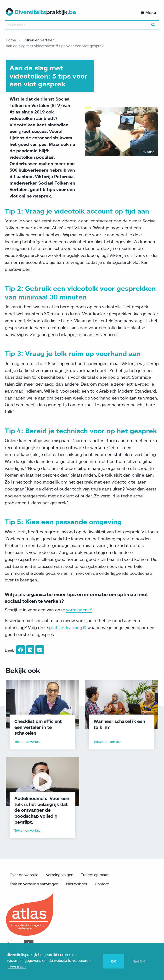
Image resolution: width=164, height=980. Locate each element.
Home (11, 41)
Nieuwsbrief (77, 885)
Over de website (24, 876)
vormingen (79, 611)
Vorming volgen (60, 876)
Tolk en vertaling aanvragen (34, 885)
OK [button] (114, 961)
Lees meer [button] (17, 967)
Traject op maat (95, 876)
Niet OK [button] (139, 961)
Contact (102, 885)
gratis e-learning (68, 628)
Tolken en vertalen (39, 41)
